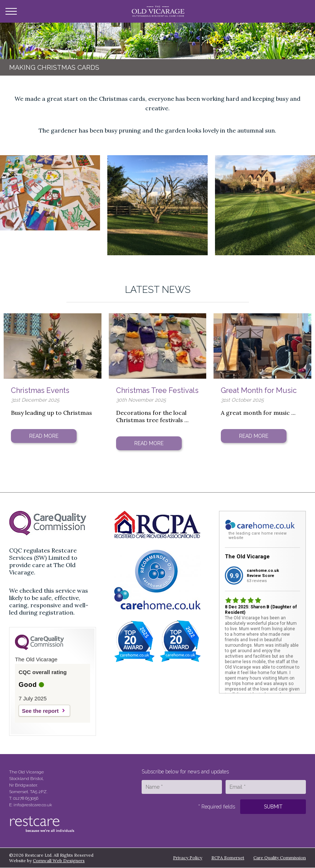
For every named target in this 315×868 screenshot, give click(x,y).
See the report (40, 711)
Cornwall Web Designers (59, 861)
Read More (44, 436)
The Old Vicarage (247, 557)
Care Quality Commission (280, 858)
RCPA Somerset (228, 858)
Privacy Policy (188, 858)
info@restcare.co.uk (33, 805)
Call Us (301, 11)
